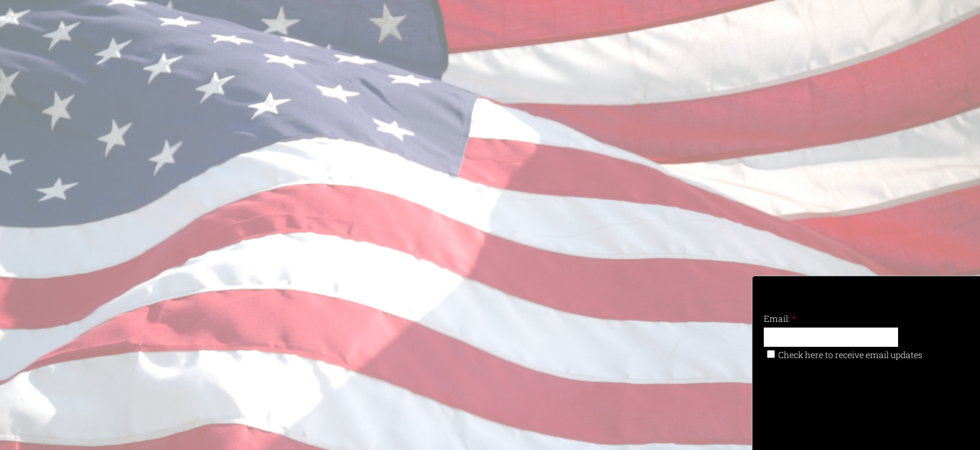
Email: (780, 318)
